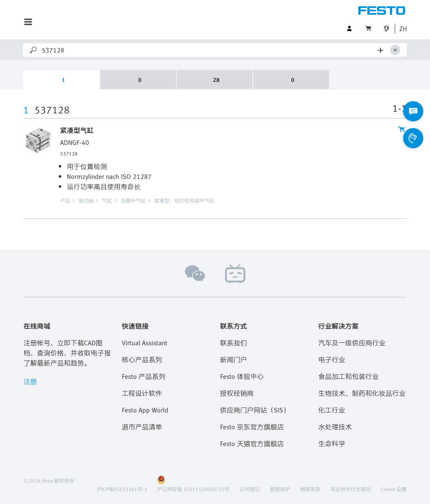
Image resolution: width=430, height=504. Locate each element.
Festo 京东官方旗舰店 (252, 427)
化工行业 (332, 410)
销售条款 (310, 489)
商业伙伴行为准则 (351, 489)
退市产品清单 (142, 427)
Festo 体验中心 (242, 376)
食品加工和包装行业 (349, 376)
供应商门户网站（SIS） (255, 410)
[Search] (208, 50)
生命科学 (332, 444)
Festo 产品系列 (144, 376)
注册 (30, 381)
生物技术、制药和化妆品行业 (362, 393)
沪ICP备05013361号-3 (122, 489)
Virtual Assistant (144, 343)
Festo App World (145, 410)
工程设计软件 (142, 393)
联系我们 (233, 343)
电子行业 (332, 360)
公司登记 (250, 489)
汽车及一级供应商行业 (352, 343)
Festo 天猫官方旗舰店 (252, 444)
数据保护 (280, 489)
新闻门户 (233, 360)
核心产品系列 (142, 360)
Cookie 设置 (394, 489)
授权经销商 (237, 393)
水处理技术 (335, 427)
